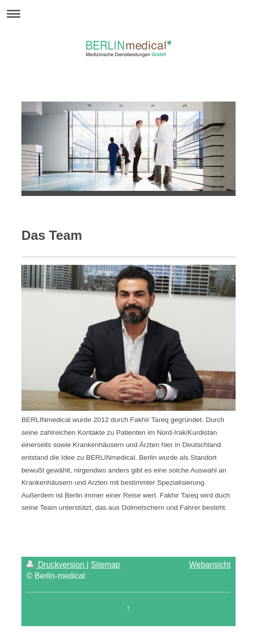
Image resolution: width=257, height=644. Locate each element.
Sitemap (105, 565)
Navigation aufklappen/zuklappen (128, 14)
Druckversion (57, 565)
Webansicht (210, 565)
